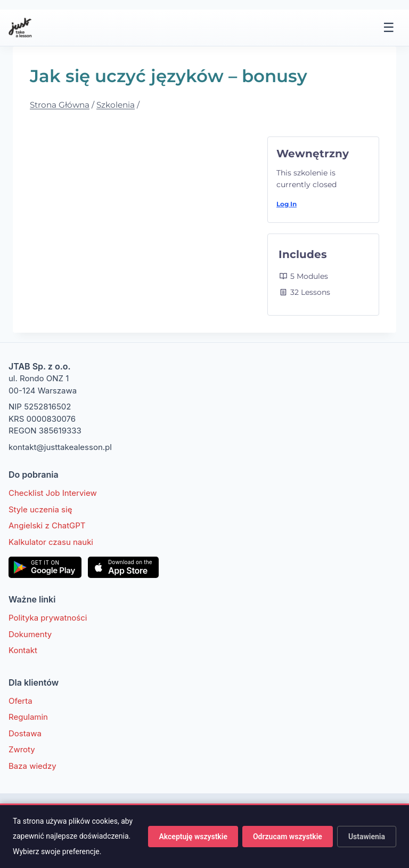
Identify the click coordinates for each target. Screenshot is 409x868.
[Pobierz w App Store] (123, 567)
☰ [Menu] (389, 27)
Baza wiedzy (32, 766)
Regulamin (28, 717)
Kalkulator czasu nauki (51, 542)
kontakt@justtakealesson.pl (60, 447)
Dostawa (25, 733)
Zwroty (22, 749)
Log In (287, 204)
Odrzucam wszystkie (288, 837)
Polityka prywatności (48, 618)
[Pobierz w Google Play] (45, 567)
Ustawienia (367, 837)
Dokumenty (30, 634)
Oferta (21, 701)
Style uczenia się (40, 509)
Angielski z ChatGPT (47, 525)
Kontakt (23, 650)
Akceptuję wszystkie (193, 837)
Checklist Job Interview (53, 493)
